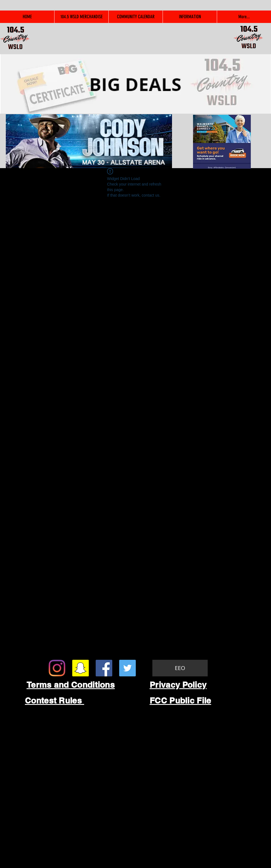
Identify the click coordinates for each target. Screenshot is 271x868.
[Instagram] (57, 668)
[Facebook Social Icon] (104, 668)
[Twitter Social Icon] (127, 668)
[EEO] (180, 668)
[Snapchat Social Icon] (80, 668)
